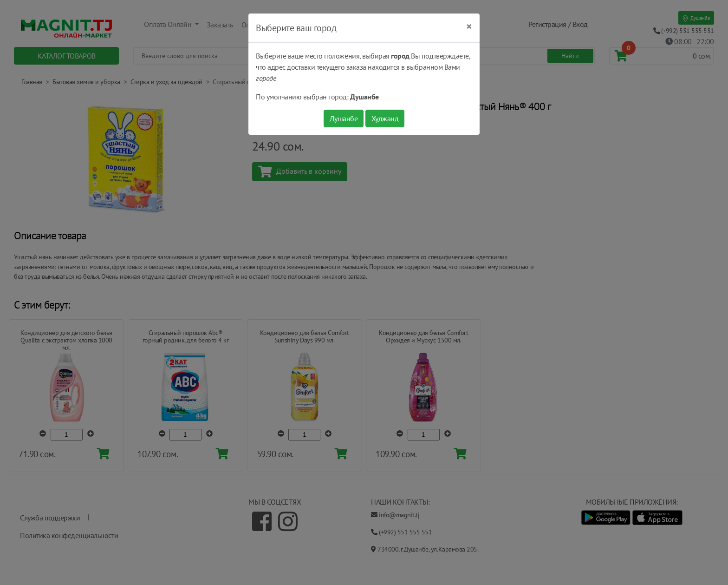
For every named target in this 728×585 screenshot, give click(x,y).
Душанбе (344, 118)
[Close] (469, 26)
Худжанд (385, 118)
